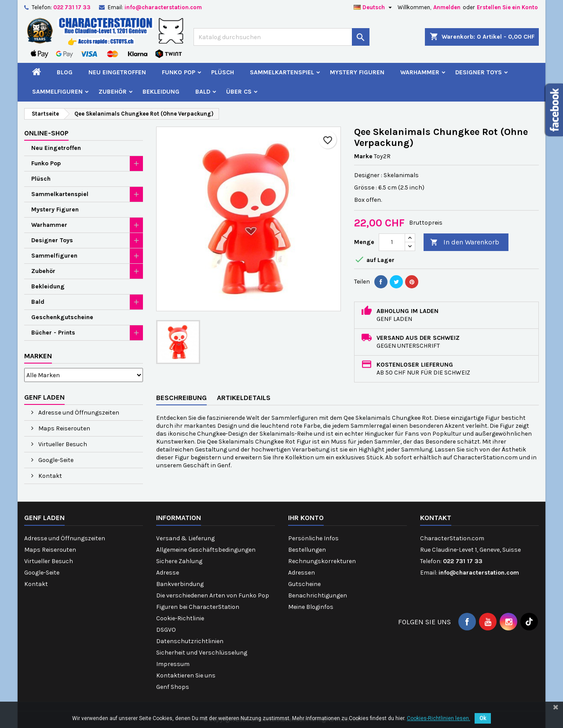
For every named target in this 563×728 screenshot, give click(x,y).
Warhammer (420, 72)
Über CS (239, 92)
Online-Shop (46, 133)
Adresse (168, 573)
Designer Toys (479, 72)
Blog (65, 72)
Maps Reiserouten (64, 428)
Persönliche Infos (313, 538)
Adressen (302, 573)
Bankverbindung (180, 584)
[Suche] (281, 37)
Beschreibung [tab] (181, 398)
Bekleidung (161, 92)
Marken (38, 356)
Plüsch (223, 72)
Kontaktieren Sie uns (186, 675)
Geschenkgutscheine (62, 317)
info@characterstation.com (163, 7)
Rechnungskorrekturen (322, 561)
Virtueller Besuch (62, 444)
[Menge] (392, 242)
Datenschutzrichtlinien (190, 641)
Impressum (173, 664)
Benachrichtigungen (318, 595)
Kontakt (49, 476)
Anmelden (447, 7)
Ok (483, 718)
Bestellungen (307, 550)
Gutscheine (304, 584)
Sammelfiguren (57, 92)
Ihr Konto (306, 518)
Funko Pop (179, 72)
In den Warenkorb (465, 242)
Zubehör (113, 92)
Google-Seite (55, 460)
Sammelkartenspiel (282, 72)
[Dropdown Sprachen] (374, 7)
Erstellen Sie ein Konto (507, 7)
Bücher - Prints (53, 333)
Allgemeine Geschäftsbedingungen (206, 550)
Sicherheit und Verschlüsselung (202, 653)
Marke (363, 156)
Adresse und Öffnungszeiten (78, 413)
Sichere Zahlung (179, 561)
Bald (203, 92)
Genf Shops (173, 687)
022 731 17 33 (72, 7)
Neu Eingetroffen (117, 72)
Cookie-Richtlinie (180, 618)
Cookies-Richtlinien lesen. (439, 718)
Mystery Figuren (357, 72)
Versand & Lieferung (185, 538)
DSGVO (166, 630)
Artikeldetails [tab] (244, 398)
